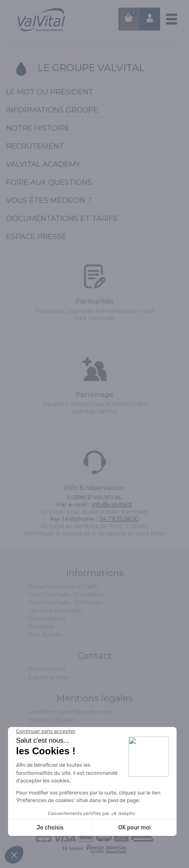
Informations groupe (52, 110)
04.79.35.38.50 (119, 519)
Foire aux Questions (49, 182)
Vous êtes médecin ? (49, 200)
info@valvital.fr (112, 504)
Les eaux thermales (56, 611)
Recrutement (35, 146)
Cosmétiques (47, 619)
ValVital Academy (43, 164)
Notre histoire (38, 128)
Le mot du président (50, 92)
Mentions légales (52, 720)
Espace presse (36, 237)
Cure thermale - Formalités (66, 594)
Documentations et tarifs (62, 219)
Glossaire (41, 627)
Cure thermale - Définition (65, 602)
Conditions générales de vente (71, 712)
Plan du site (45, 635)
